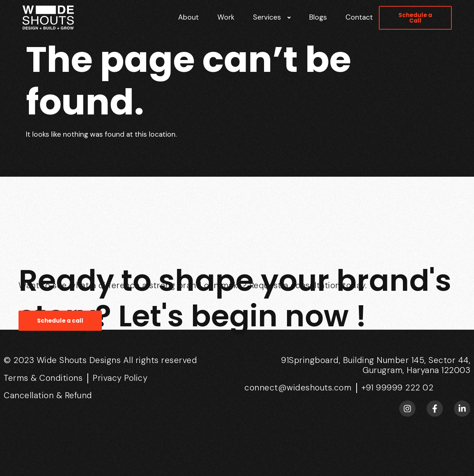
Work (226, 17)
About (188, 17)
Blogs (318, 17)
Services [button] (267, 17)
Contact (359, 17)
